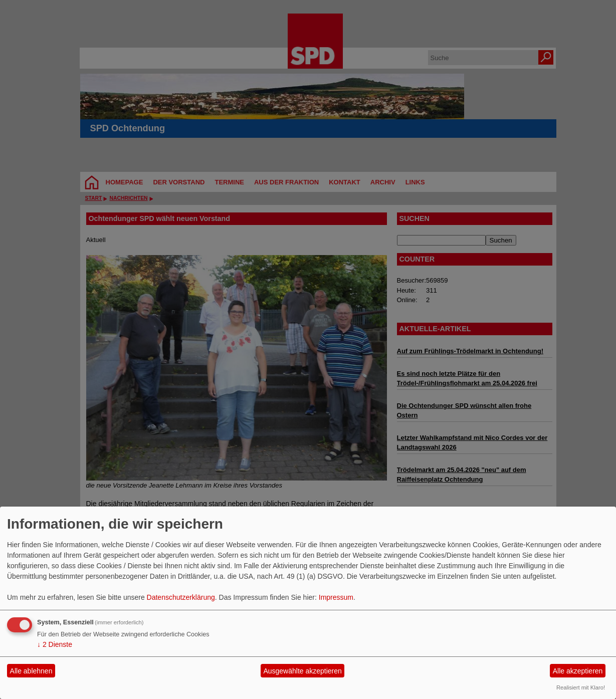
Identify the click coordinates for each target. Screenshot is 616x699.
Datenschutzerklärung (181, 597)
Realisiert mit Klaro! (581, 687)
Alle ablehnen (31, 671)
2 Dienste (55, 644)
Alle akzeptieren (578, 671)
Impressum (336, 597)
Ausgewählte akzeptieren (302, 671)
